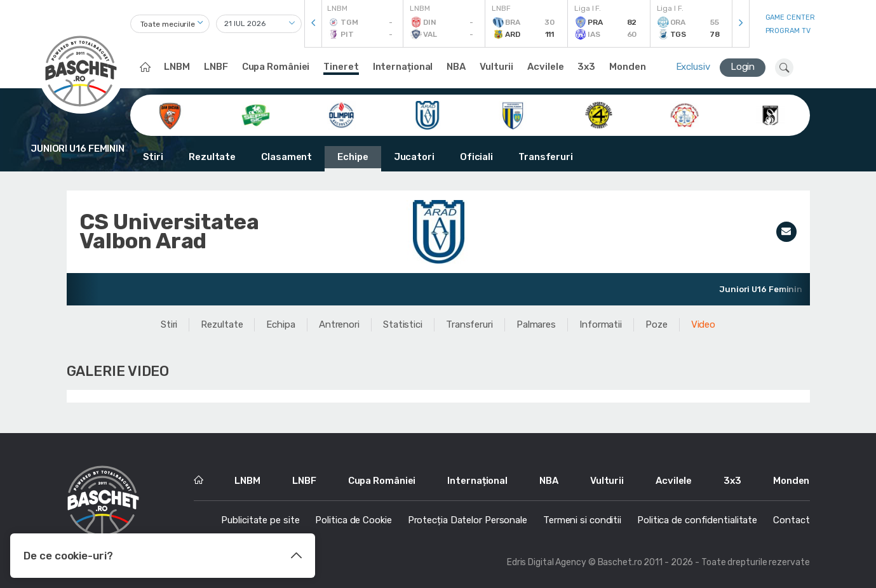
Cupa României (276, 67)
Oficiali (476, 157)
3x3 (586, 67)
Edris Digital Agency (547, 562)
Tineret (341, 67)
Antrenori (339, 324)
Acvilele (545, 67)
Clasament (286, 157)
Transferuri (546, 157)
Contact (791, 520)
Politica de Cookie (353, 520)
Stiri (153, 157)
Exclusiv (693, 67)
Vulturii (496, 67)
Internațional (403, 67)
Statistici (403, 324)
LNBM (177, 67)
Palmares (536, 324)
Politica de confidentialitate (697, 520)
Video (704, 324)
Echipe (353, 157)
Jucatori (414, 157)
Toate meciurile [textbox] (168, 24)
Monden (627, 67)
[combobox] (170, 24)
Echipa (280, 324)
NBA (456, 67)
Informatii (601, 324)
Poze (657, 324)
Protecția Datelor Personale (468, 520)
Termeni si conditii (582, 520)
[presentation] (313, 24)
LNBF (216, 67)
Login (743, 67)
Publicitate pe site (260, 520)
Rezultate (212, 157)
